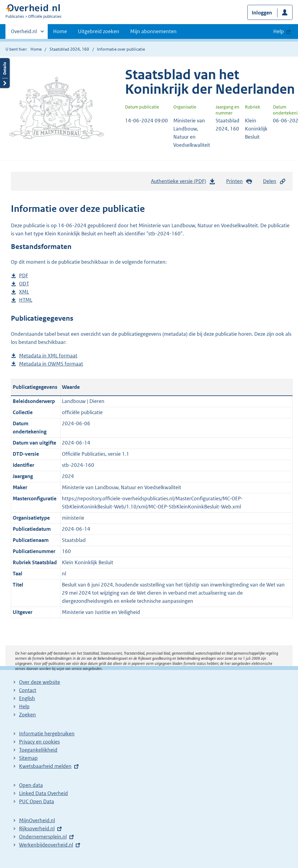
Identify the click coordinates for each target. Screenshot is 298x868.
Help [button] (279, 31)
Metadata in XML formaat (48, 356)
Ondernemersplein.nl (43, 837)
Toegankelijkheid (38, 750)
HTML (26, 300)
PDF (24, 276)
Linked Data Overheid (43, 793)
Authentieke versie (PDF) (183, 183)
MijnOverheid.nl (37, 820)
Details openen (5, 73)
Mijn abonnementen (153, 31)
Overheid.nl (24, 33)
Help (24, 706)
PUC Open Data (37, 801)
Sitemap (28, 758)
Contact (28, 690)
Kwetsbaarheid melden (45, 766)
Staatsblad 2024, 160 (69, 49)
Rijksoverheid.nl (37, 829)
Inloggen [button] (262, 13)
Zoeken (27, 715)
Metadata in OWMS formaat (51, 364)
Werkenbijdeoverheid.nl (46, 845)
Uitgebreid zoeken (99, 31)
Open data (31, 785)
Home (60, 31)
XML (24, 292)
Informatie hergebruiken (47, 734)
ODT (24, 284)
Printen (239, 181)
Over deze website (40, 682)
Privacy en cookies (39, 742)
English (27, 698)
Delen (274, 181)
